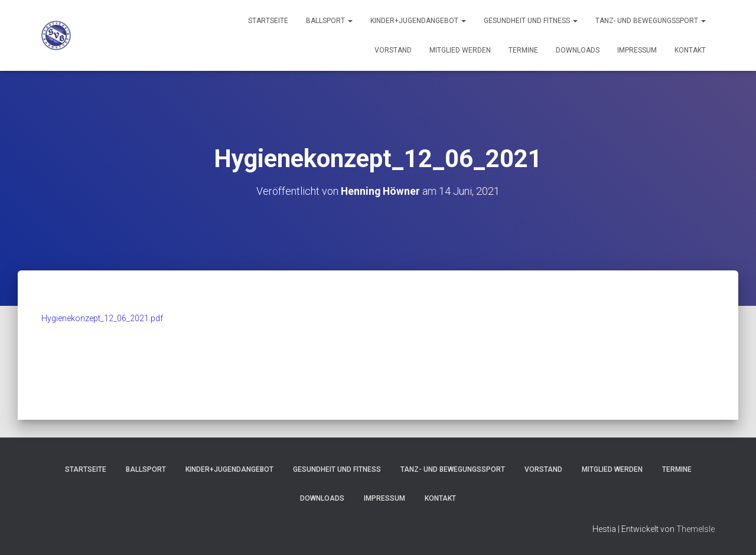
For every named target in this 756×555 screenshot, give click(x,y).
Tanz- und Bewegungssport (651, 21)
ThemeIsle (695, 528)
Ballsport (329, 21)
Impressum (637, 50)
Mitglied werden (460, 50)
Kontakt (690, 50)
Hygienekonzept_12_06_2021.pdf (102, 318)
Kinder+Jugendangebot (418, 21)
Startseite (268, 21)
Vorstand (393, 50)
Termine (523, 50)
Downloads (578, 50)
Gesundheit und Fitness (531, 21)
